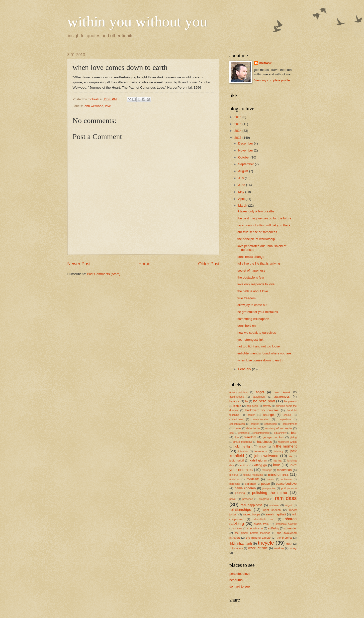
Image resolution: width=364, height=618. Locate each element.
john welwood (93, 106)
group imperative (243, 442)
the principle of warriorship (256, 239)
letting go (260, 465)
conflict (255, 424)
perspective (269, 488)
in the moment (284, 446)
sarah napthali (276, 514)
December (246, 143)
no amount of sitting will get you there (264, 225)
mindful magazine (253, 475)
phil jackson (289, 488)
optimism (286, 479)
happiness (264, 442)
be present (290, 401)
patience (250, 484)
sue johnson (255, 528)
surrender (290, 528)
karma (277, 461)
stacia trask (262, 524)
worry (293, 548)
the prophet (284, 538)
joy (290, 456)
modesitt (253, 479)
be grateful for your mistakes (258, 312)
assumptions (237, 397)
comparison (284, 419)
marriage (267, 470)
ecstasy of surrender (279, 428)
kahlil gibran (258, 460)
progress (264, 499)
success (238, 529)
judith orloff (237, 461)
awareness (282, 396)
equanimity (280, 433)
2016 (238, 117)
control (237, 428)
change (269, 415)
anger (260, 392)
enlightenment (261, 433)
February (245, 369)
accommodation (238, 392)
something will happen (253, 319)
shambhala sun (264, 519)
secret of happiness (251, 270)
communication (260, 419)
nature (271, 479)
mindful (233, 475)
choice (287, 415)
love (108, 106)
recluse (274, 505)
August (244, 171)
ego (231, 433)
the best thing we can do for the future (264, 218)
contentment (290, 424)
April (242, 199)
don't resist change (251, 257)
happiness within (287, 442)
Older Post (209, 264)
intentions (261, 451)
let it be (244, 465)
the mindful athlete (258, 538)
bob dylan (252, 406)
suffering (273, 528)
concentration (237, 424)
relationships (240, 510)
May (242, 192)
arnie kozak (282, 392)
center (251, 415)
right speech (272, 510)
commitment (236, 419)
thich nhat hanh (241, 543)
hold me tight (243, 446)
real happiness (251, 505)
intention (243, 451)
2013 (238, 138)
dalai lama (253, 428)
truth (289, 544)
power (233, 499)
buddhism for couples (262, 410)
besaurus (236, 580)
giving (293, 437)
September (246, 164)
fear (294, 433)
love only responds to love (256, 284)
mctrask (265, 63)
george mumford (273, 437)
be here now (264, 401)
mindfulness (278, 474)
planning (240, 493)
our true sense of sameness (257, 232)
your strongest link (250, 340)
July (241, 178)
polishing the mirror (270, 493)
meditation (284, 470)
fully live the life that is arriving (259, 263)
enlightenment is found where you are (264, 353)
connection (271, 424)
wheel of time (258, 548)
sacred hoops (252, 514)
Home (144, 264)
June (242, 185)
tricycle (266, 543)
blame (237, 406)
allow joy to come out (252, 305)
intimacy (279, 451)
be (246, 401)
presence (248, 499)
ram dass (286, 498)
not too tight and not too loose (259, 346)
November (246, 150)
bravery (267, 406)
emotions (244, 433)
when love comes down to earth (260, 360)
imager (263, 447)
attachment (259, 397)
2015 (238, 124)
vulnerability (236, 548)
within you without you (137, 21)
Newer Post (79, 264)
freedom (250, 437)
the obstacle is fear (251, 277)
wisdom (279, 548)
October (244, 157)
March (243, 206)
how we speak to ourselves (257, 333)
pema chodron (245, 488)
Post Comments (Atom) (104, 274)
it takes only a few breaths (256, 211)
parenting (235, 484)
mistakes (234, 479)
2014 (238, 131)
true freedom (246, 298)
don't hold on (246, 326)
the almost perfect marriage (253, 533)
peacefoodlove (286, 484)
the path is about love (253, 291)
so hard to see (240, 586)
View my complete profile (272, 80)
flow (237, 437)
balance (234, 401)
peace (265, 484)
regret (289, 505)
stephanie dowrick (286, 524)
